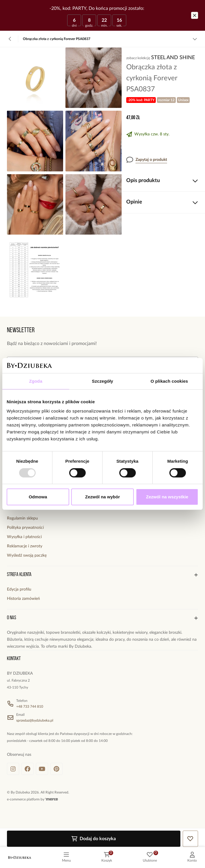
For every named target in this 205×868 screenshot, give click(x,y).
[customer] (192, 858)
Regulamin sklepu (22, 518)
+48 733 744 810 (30, 707)
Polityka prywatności (25, 528)
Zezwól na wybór (103, 497)
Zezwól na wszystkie (167, 497)
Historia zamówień (23, 599)
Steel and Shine (173, 58)
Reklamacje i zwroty (25, 546)
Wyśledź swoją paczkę (27, 555)
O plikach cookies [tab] (169, 381)
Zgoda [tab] (36, 381)
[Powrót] (10, 39)
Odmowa (38, 497)
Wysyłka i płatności (24, 537)
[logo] (20, 858)
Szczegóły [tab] (102, 381)
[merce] (52, 799)
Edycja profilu (19, 589)
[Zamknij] (195, 15)
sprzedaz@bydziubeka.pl (35, 720)
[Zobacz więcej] (195, 39)
